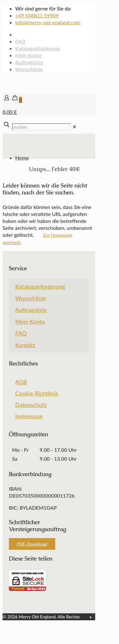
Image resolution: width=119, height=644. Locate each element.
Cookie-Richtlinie (37, 393)
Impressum (29, 416)
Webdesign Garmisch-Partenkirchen (51, 631)
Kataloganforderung (37, 48)
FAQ (20, 41)
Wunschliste (29, 69)
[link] (74, 127)
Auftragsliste (29, 62)
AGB (21, 382)
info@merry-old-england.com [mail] (48, 22)
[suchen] (42, 127)
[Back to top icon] (10, 638)
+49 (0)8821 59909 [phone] (37, 15)
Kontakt (25, 345)
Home (22, 158)
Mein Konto (28, 55)
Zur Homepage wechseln (37, 239)
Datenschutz (31, 405)
